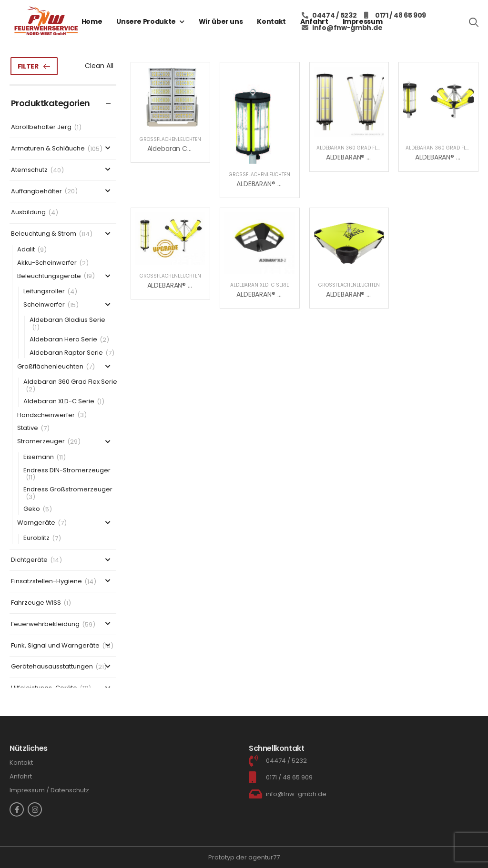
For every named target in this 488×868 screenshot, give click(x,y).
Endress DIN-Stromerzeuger (67, 471)
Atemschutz (29, 170)
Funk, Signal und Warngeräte (55, 646)
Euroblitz (36, 538)
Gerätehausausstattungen (52, 667)
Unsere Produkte (146, 21)
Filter (28, 66)
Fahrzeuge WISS (36, 603)
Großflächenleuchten (50, 367)
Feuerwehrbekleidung (45, 624)
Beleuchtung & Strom (44, 234)
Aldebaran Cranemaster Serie (196, 149)
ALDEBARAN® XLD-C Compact (374, 294)
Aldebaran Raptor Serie (66, 353)
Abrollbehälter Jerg (41, 127)
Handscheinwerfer (46, 415)
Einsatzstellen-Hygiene (46, 582)
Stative (28, 428)
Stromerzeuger (41, 442)
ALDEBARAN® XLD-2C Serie (278, 294)
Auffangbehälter (36, 192)
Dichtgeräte (29, 560)
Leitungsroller (44, 292)
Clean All (99, 66)
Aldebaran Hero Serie (63, 340)
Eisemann (39, 457)
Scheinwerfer (44, 305)
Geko (32, 509)
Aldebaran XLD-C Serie (59, 402)
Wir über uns (221, 21)
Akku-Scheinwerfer (47, 263)
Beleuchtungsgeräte (49, 276)
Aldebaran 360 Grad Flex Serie (70, 382)
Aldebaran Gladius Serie (67, 320)
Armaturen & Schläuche (48, 149)
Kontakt (271, 21)
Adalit (26, 250)
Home (92, 21)
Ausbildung (28, 213)
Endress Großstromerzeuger (68, 490)
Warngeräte (36, 523)
